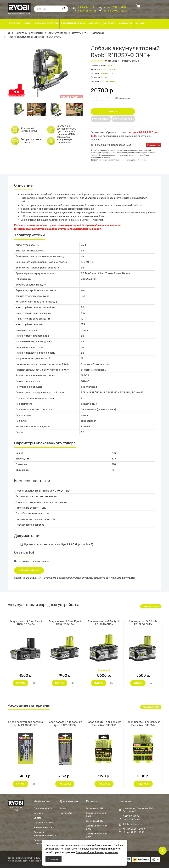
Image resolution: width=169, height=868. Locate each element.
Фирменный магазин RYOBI (19, 8)
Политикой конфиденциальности (97, 852)
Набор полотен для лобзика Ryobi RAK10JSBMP (104, 724)
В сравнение (122, 98)
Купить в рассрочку (123, 119)
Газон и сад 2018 (95, 821)
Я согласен (54, 859)
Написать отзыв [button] (29, 570)
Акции (63, 808)
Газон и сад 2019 (95, 808)
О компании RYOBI (43, 808)
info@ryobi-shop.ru (130, 824)
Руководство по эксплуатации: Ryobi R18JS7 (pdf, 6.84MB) (57, 544)
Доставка (39, 813)
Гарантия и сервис (43, 823)
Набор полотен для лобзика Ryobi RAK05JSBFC (26, 724)
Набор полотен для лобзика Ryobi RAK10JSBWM (143, 724)
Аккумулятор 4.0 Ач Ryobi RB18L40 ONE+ (104, 623)
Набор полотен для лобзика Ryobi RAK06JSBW (65, 724)
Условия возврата (43, 827)
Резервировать (154, 145)
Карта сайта (66, 813)
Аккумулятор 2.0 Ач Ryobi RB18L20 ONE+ (26, 623)
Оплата (38, 818)
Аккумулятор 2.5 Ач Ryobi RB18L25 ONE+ (65, 623)
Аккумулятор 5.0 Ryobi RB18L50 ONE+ (143, 623)
